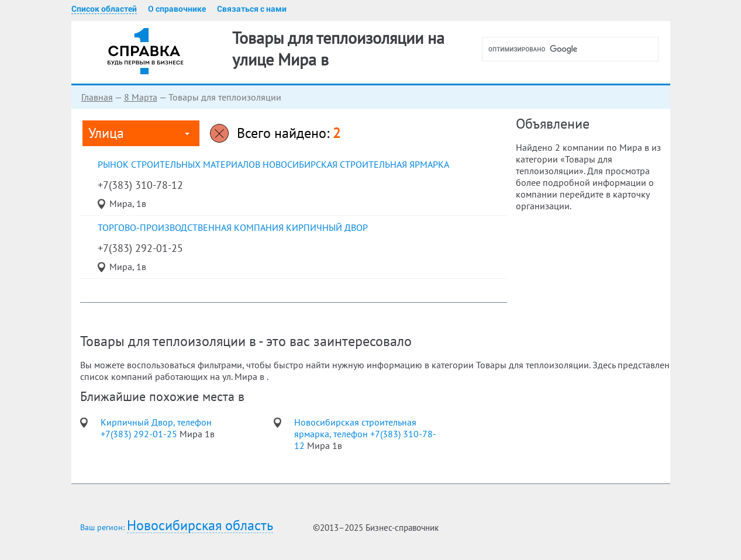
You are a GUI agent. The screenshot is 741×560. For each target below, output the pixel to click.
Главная (97, 97)
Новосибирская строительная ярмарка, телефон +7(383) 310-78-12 (365, 434)
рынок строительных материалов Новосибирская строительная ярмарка (273, 164)
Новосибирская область (200, 526)
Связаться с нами (252, 9)
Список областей (104, 9)
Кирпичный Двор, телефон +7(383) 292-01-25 (156, 428)
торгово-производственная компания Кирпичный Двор (233, 227)
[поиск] (575, 49)
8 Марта (141, 97)
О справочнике (177, 9)
